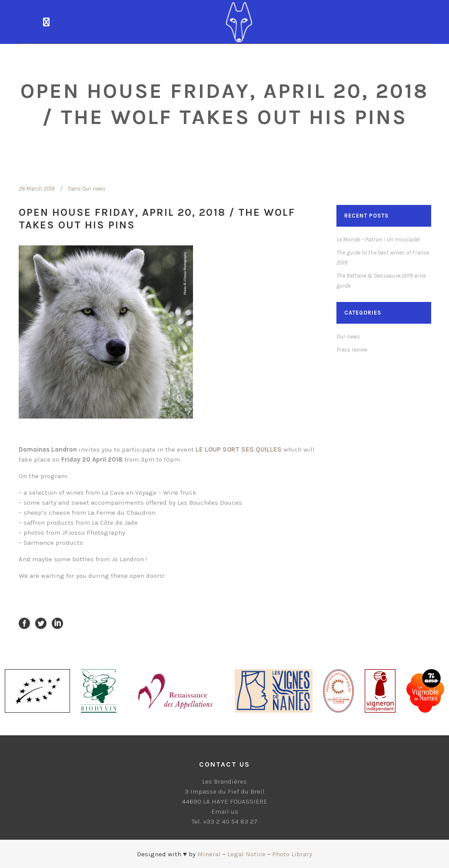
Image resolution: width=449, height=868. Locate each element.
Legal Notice (246, 854)
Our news (94, 189)
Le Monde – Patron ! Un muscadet (378, 240)
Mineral (209, 854)
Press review (352, 350)
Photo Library (292, 854)
